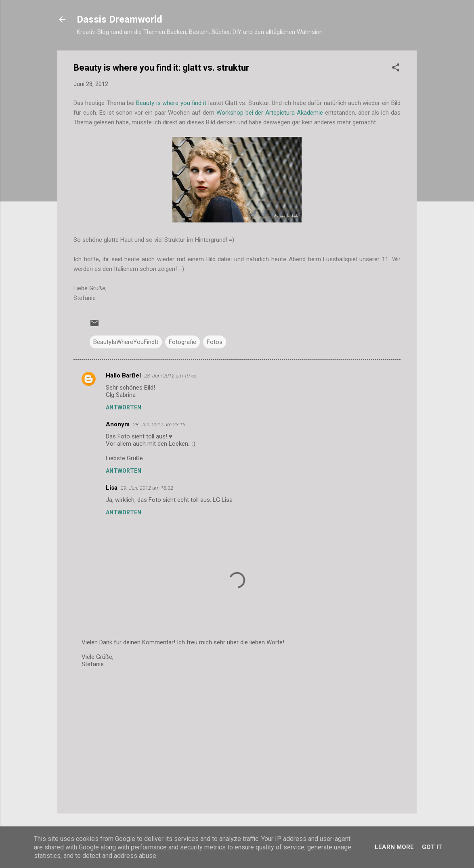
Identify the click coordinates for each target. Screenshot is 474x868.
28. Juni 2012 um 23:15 (159, 425)
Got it (432, 847)
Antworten (124, 407)
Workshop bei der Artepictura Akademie (270, 113)
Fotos (215, 342)
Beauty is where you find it (171, 103)
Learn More (394, 847)
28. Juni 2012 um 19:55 (170, 376)
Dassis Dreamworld (120, 19)
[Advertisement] (237, 738)
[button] (396, 69)
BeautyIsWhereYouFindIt (126, 342)
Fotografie (182, 342)
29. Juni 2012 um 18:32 (147, 488)
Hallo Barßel (123, 375)
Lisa (112, 488)
